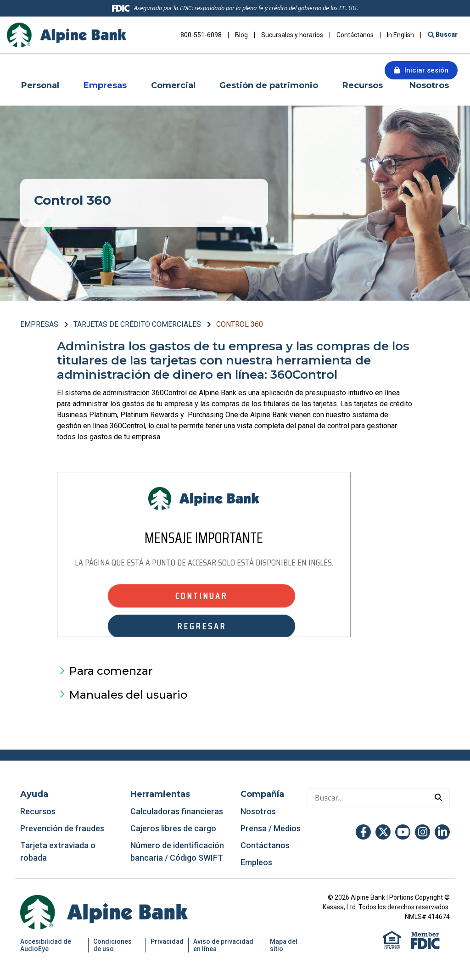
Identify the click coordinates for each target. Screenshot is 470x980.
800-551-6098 (201, 35)
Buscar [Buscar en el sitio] (446, 34)
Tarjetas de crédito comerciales (137, 324)
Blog (241, 35)
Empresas (39, 324)
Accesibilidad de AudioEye (46, 945)
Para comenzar (111, 671)
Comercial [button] (173, 85)
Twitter (383, 832)
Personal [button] (40, 85)
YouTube (403, 832)
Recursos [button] (364, 85)
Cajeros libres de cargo (173, 828)
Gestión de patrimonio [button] (269, 85)
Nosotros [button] (429, 85)
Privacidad (167, 941)
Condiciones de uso (112, 945)
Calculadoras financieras (177, 811)
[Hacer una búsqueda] (367, 798)
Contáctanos (355, 35)
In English (400, 35)
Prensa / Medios (271, 828)
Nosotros (258, 811)
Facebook (363, 832)
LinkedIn (442, 832)
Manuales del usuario (128, 695)
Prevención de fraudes (62, 828)
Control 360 (240, 324)
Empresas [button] (105, 85)
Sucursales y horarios (292, 35)
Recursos (39, 811)
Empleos (256, 862)
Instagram (422, 832)
